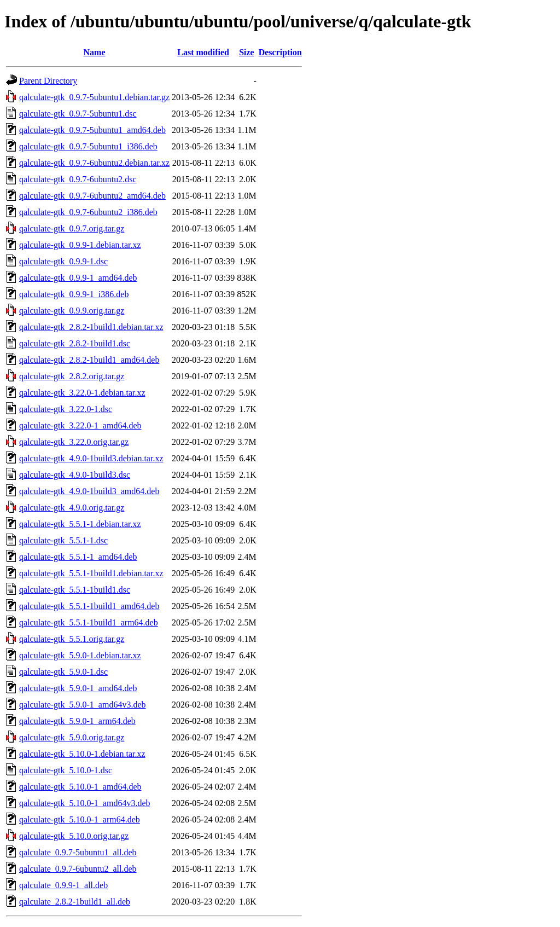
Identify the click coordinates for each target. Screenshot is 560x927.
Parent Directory (48, 81)
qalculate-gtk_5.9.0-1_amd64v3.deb (83, 705)
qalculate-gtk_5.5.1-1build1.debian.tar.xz (91, 573)
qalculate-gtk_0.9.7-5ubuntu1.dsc (78, 114)
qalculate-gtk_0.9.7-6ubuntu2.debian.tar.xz (94, 163)
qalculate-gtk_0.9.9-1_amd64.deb (78, 278)
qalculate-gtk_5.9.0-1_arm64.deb (77, 721)
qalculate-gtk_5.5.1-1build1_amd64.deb (89, 606)
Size (247, 52)
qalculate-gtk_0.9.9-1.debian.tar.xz (80, 245)
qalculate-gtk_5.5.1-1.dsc (63, 540)
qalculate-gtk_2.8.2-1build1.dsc (75, 343)
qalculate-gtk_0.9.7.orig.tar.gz (72, 228)
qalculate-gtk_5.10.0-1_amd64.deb (80, 787)
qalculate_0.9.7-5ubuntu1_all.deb (78, 852)
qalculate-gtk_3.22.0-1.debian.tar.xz (82, 393)
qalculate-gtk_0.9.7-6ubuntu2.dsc (78, 179)
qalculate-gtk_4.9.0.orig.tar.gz (72, 508)
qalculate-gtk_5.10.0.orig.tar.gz (74, 836)
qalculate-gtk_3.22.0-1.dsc (66, 409)
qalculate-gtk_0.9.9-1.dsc (63, 261)
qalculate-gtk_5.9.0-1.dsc (63, 672)
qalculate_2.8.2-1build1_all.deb (75, 902)
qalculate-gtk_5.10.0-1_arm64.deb (80, 819)
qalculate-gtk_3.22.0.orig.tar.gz (74, 442)
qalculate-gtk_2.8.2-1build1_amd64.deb (89, 360)
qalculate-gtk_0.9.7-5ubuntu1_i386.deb (88, 146)
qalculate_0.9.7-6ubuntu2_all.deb (78, 869)
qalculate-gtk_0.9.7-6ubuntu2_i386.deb (88, 212)
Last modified (203, 52)
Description (280, 52)
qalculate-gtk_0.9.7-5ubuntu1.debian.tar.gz (94, 97)
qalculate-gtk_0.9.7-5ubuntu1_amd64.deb (92, 130)
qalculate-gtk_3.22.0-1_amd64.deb (80, 425)
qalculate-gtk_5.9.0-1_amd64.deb (78, 688)
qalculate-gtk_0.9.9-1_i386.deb (74, 294)
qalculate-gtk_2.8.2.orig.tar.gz (72, 376)
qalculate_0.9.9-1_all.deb (63, 885)
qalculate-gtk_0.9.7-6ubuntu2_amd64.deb (92, 196)
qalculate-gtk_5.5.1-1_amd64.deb (78, 557)
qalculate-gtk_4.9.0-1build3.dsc (75, 475)
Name (95, 52)
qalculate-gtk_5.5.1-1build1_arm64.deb (89, 622)
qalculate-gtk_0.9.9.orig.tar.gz (72, 311)
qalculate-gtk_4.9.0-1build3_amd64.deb (89, 491)
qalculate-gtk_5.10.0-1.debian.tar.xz (82, 754)
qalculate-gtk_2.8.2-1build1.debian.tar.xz (91, 327)
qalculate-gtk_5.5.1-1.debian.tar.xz (80, 524)
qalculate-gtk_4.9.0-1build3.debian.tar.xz (91, 458)
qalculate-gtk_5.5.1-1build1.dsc (75, 590)
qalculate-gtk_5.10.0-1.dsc (66, 770)
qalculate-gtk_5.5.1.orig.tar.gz (72, 639)
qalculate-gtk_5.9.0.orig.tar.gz (72, 737)
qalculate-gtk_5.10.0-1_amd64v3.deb (85, 803)
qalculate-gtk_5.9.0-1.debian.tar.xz (80, 655)
